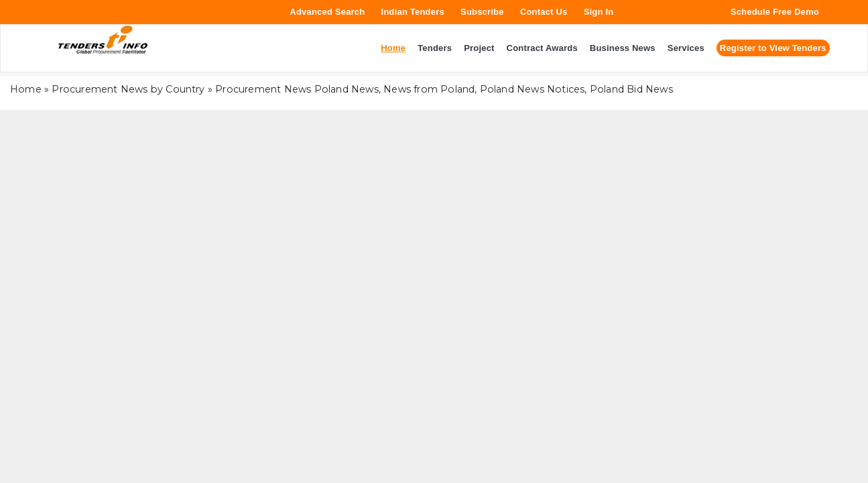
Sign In (599, 12)
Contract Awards (542, 48)
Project (479, 48)
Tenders (435, 48)
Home (26, 89)
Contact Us (544, 12)
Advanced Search (327, 12)
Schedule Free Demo (775, 12)
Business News (623, 48)
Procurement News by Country (128, 89)
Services (686, 48)
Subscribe (482, 12)
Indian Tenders (413, 12)
